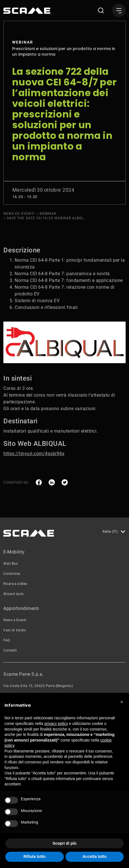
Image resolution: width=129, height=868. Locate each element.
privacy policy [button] (56, 724)
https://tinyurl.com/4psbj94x (34, 454)
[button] (122, 702)
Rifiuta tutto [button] (34, 856)
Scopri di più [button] (64, 843)
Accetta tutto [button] (94, 856)
